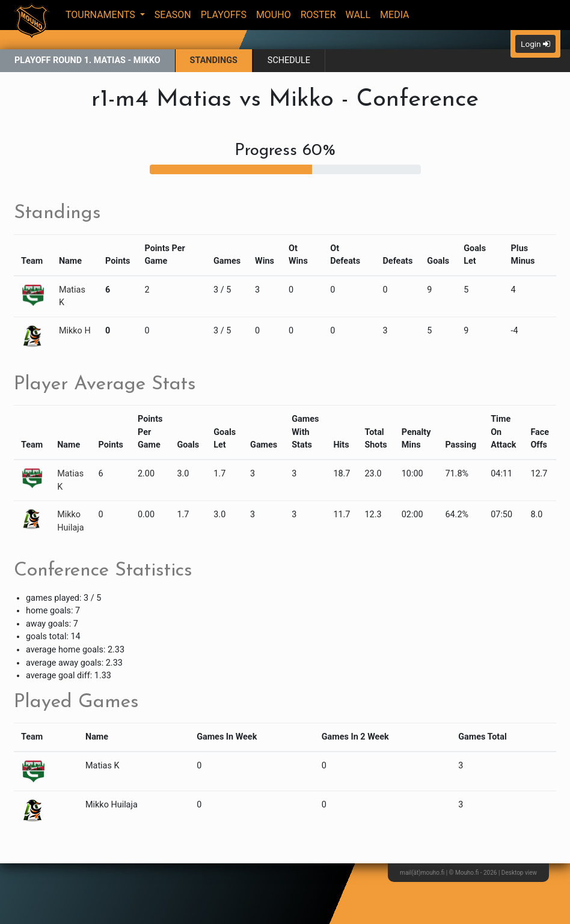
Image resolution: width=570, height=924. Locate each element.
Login (535, 44)
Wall (358, 15)
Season (173, 15)
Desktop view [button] (519, 873)
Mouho (274, 15)
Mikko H (75, 331)
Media (395, 15)
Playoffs (224, 15)
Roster (318, 15)
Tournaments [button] (102, 15)
